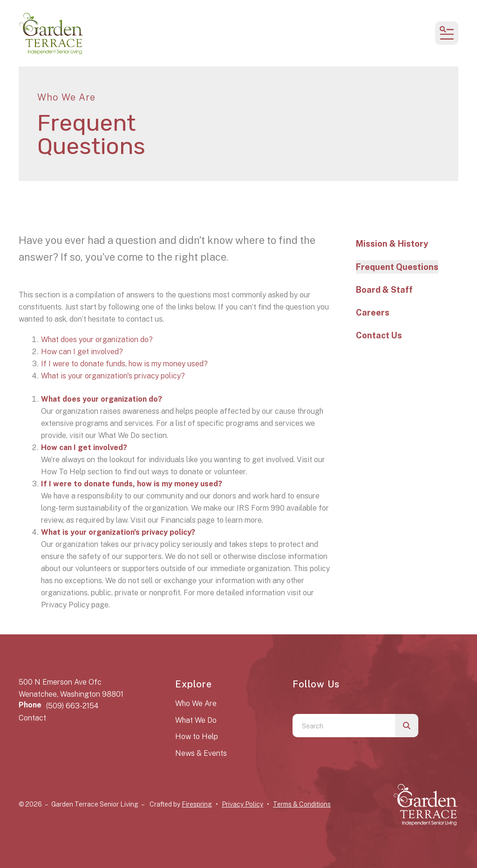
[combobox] (344, 726)
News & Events (201, 753)
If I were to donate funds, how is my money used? (124, 364)
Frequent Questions (397, 267)
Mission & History (392, 244)
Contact (32, 718)
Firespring (197, 804)
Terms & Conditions (302, 804)
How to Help (197, 737)
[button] (447, 33)
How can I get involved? (82, 352)
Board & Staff (384, 290)
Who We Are (196, 703)
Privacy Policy (242, 804)
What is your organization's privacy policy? (113, 376)
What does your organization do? (97, 340)
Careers (373, 313)
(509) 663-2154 (72, 706)
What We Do (196, 720)
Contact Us (379, 335)
